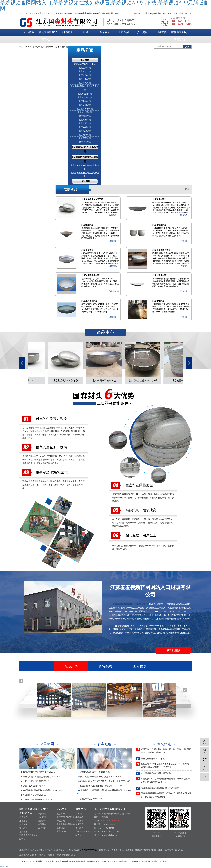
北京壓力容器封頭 (85, 109)
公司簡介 (24, 817)
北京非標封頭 (85, 101)
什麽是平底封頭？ (36, 781)
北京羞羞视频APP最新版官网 (85, 149)
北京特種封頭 (85, 142)
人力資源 (142, 32)
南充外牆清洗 (93, 861)
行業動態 (42, 821)
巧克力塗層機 (36, 861)
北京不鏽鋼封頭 (61, 47)
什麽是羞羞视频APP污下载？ (154, 760)
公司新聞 (42, 817)
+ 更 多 (186, 189)
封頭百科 (42, 824)
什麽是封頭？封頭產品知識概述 (42, 777)
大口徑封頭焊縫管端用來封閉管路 (156, 775)
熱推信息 (138, 14)
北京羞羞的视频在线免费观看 (85, 159)
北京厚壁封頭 (85, 138)
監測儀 (103, 861)
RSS (164, 14)
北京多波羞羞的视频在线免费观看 (85, 175)
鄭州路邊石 (124, 861)
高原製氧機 (113, 861)
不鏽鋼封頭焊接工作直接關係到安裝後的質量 (105, 781)
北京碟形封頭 (85, 68)
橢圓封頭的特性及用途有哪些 (41, 772)
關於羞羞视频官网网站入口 (48, 36)
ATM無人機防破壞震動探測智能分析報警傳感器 (65, 861)
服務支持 (161, 32)
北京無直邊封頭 (85, 97)
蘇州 (46, 855)
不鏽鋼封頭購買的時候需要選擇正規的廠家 (160, 790)
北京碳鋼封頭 (85, 105)
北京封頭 (36, 47)
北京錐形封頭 (85, 72)
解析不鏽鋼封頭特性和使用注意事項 (101, 777)
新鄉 (64, 855)
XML (170, 14)
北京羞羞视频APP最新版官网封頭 (85, 88)
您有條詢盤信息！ (182, 14)
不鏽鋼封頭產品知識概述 (39, 799)
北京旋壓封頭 (85, 123)
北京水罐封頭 (85, 131)
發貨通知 (42, 814)
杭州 (59, 855)
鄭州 (55, 855)
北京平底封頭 (85, 79)
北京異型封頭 (85, 120)
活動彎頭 (155, 861)
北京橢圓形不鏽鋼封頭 (106, 381)
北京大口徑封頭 (85, 112)
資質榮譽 (106, 666)
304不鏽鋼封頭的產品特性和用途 (42, 790)
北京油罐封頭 (85, 127)
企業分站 (148, 14)
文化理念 (24, 828)
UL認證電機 (145, 861)
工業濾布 (134, 861)
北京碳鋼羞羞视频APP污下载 (144, 381)
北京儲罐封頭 (85, 116)
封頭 (86, 32)
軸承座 (163, 861)
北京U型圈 (85, 181)
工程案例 (124, 32)
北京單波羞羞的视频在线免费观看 (85, 167)
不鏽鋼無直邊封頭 (36, 795)
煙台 (50, 855)
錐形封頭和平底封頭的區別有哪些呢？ (102, 786)
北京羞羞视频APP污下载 (85, 64)
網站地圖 (157, 14)
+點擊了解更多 (173, 650)
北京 (41, 855)
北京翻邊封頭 (85, 135)
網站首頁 (29, 32)
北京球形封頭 (85, 75)
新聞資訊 (67, 32)
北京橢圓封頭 (47, 47)
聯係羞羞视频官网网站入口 (180, 36)
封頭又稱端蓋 (91, 799)
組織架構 (24, 821)
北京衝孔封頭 (85, 83)
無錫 (32, 855)
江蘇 (68, 855)
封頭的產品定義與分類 (95, 772)
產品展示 (105, 32)
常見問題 (42, 828)
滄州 (37, 855)
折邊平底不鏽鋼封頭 (37, 786)
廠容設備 (71, 666)
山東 (73, 855)
